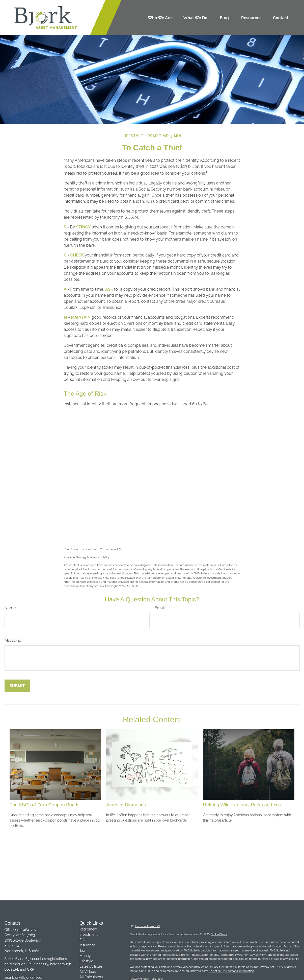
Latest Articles (91, 966)
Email (160, 608)
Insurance (87, 945)
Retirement (89, 929)
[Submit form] (17, 686)
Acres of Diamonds (126, 805)
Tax (82, 950)
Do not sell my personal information (231, 971)
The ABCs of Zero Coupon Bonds (45, 805)
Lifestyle (86, 961)
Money (85, 956)
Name (10, 608)
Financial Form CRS (147, 926)
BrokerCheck (219, 934)
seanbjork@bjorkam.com (25, 977)
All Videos (88, 972)
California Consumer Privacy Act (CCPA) (258, 967)
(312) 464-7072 (27, 930)
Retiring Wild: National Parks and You (242, 805)
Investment (89, 935)
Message (13, 640)
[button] (160, 18)
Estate (85, 940)
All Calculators (91, 977)
